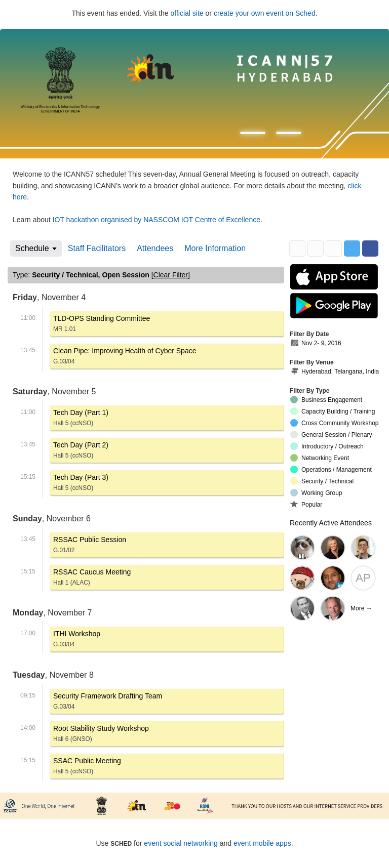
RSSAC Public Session (90, 546)
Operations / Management (331, 469)
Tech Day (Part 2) (81, 452)
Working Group (316, 493)
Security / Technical (322, 481)
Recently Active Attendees (331, 523)
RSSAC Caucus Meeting (92, 579)
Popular (306, 504)
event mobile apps (262, 843)
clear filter (171, 275)
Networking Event (320, 458)
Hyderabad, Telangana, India (335, 372)
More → (361, 608)
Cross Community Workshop (334, 423)
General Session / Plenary (331, 435)
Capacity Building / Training (333, 411)
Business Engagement (326, 400)
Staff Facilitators (97, 248)
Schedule (32, 248)
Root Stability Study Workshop (101, 735)
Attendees (155, 248)
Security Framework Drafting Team (108, 703)
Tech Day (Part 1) (81, 419)
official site (187, 13)
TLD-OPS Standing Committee (102, 325)
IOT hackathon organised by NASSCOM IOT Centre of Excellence (157, 220)
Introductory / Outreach (327, 446)
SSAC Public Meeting (87, 768)
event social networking (181, 843)
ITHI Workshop (77, 640)
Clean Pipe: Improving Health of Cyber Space (125, 358)
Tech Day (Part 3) (81, 484)
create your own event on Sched (265, 13)
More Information (215, 248)
